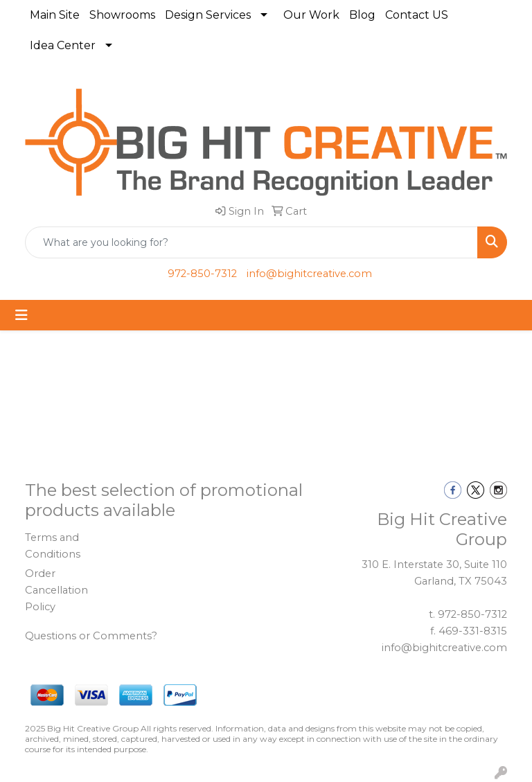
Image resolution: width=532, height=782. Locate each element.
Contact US (417, 15)
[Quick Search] (251, 242)
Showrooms (122, 15)
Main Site (55, 15)
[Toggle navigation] (21, 315)
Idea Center (63, 45)
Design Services (208, 15)
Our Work (311, 15)
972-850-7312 (202, 274)
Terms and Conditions (53, 546)
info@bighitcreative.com (309, 274)
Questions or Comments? (91, 636)
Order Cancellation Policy (56, 590)
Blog (362, 15)
